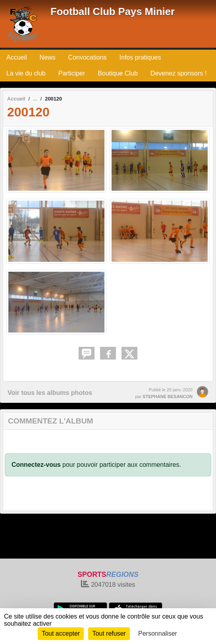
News (48, 57)
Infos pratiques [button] (140, 57)
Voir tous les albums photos (50, 393)
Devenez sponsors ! (178, 73)
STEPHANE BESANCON (168, 396)
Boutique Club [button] (118, 73)
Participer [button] (72, 73)
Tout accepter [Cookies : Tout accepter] (61, 633)
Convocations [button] (88, 57)
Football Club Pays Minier (113, 12)
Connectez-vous (36, 465)
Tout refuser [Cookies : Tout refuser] (109, 633)
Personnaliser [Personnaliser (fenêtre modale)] (158, 633)
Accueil (17, 57)
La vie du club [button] (26, 73)
